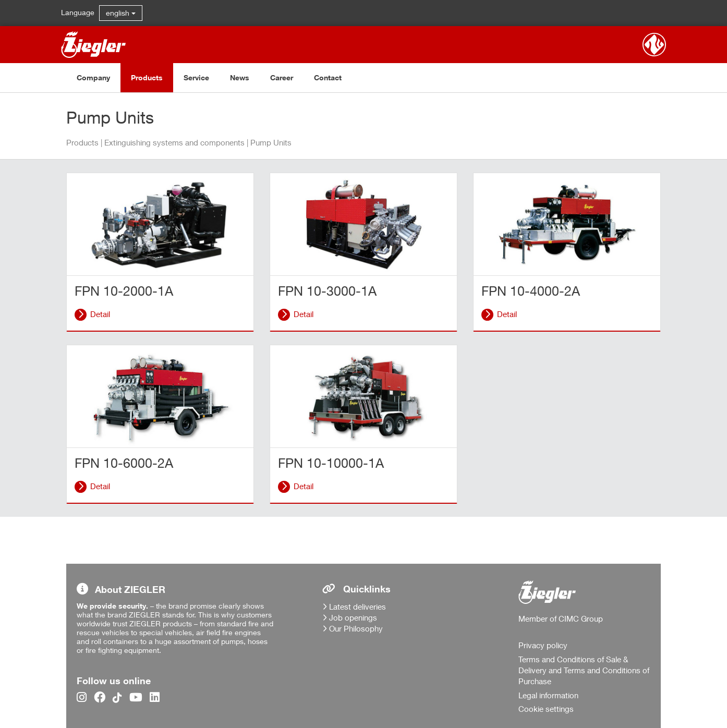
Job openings (353, 617)
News (240, 77)
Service (196, 77)
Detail (100, 314)
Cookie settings (546, 709)
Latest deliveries (358, 606)
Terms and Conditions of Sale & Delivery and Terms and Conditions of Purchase (584, 670)
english (121, 13)
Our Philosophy (356, 628)
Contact (328, 77)
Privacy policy (543, 645)
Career (282, 77)
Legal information (548, 695)
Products (147, 77)
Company (93, 77)
